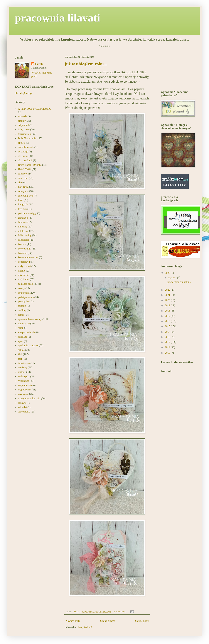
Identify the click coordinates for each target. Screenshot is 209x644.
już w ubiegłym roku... (86, 64)
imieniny (23, 227)
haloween (23, 222)
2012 (168, 342)
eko (20, 183)
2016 (168, 321)
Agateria (23, 116)
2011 (168, 347)
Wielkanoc (24, 381)
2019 (168, 306)
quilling (22, 310)
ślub (20, 354)
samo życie (24, 323)
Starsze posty (142, 621)
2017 (168, 316)
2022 (168, 290)
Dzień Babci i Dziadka (30, 165)
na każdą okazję (26, 284)
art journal (23, 125)
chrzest (22, 143)
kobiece (22, 244)
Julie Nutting (25, 235)
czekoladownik (26, 147)
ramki (21, 315)
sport (21, 341)
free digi (22, 209)
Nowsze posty (73, 621)
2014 (168, 332)
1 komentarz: (120, 612)
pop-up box (24, 301)
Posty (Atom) (85, 627)
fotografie (23, 205)
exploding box (26, 196)
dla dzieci (23, 156)
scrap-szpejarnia (27, 332)
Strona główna (108, 621)
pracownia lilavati (58, 18)
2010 (168, 353)
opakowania (24, 293)
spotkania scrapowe (28, 346)
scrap (21, 328)
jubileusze (23, 231)
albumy (22, 121)
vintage (22, 372)
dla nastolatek (25, 160)
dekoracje (23, 152)
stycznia (172, 278)
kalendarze (24, 240)
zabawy (22, 403)
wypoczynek (25, 390)
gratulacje (23, 218)
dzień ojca (23, 174)
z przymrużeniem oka (29, 398)
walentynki (24, 376)
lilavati (39, 64)
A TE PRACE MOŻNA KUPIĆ (35, 109)
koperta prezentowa (28, 257)
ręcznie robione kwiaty (30, 319)
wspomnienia (25, 385)
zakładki (22, 407)
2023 (168, 273)
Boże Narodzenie (27, 138)
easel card (23, 178)
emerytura (23, 191)
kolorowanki (25, 249)
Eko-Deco (23, 187)
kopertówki (24, 262)
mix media (24, 275)
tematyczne (24, 363)
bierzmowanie (25, 134)
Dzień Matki (25, 169)
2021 (168, 295)
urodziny (23, 368)
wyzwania (23, 394)
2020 (168, 300)
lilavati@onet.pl (24, 93)
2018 (168, 311)
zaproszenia (24, 412)
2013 (168, 337)
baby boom (24, 130)
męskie (22, 271)
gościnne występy (27, 213)
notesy (22, 288)
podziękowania (26, 297)
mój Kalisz (24, 279)
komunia (23, 253)
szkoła (21, 350)
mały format (25, 266)
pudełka (22, 306)
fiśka (21, 200)
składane (23, 337)
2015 (168, 326)
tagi (20, 359)
